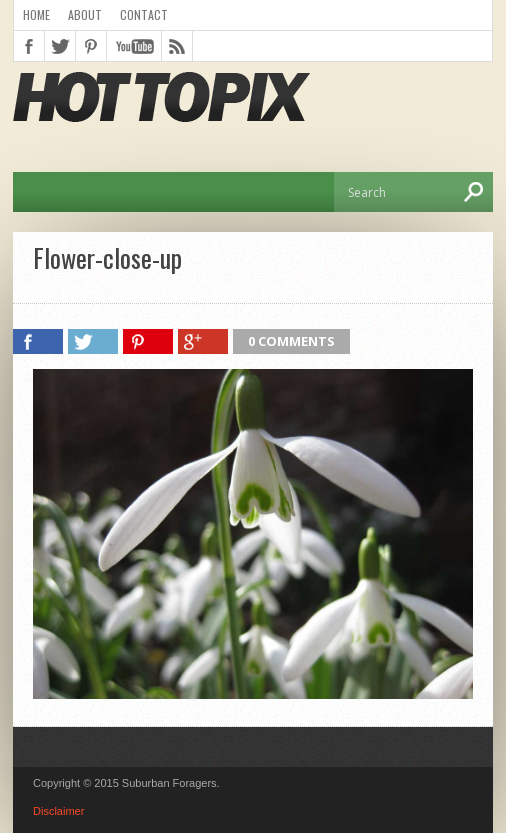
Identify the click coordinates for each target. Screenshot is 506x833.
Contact (144, 14)
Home (36, 14)
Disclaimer (58, 811)
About (85, 14)
